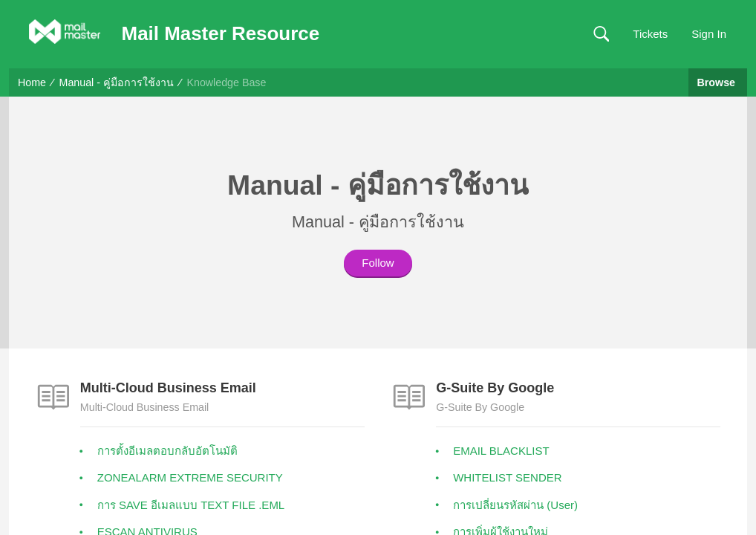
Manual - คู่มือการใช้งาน (117, 82)
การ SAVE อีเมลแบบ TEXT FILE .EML (191, 505)
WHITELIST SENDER (507, 477)
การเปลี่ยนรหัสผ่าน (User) (515, 505)
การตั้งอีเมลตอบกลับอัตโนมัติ (167, 451)
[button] (601, 35)
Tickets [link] (650, 34)
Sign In (709, 34)
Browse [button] (718, 82)
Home (32, 82)
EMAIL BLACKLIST (501, 451)
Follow (378, 263)
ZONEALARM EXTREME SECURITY (190, 477)
